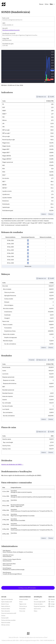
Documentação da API (40, 602)
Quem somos (37, 609)
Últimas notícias (5, 625)
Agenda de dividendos (7, 599)
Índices (3, 616)
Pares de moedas (6, 623)
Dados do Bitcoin (6, 606)
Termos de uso (23, 606)
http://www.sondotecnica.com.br (11, 30)
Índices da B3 (5, 618)
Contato (36, 599)
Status (36, 611)
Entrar (47, 4)
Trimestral (32, 360)
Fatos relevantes (6, 611)
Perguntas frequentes (40, 606)
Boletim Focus (5, 604)
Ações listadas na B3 (7, 602)
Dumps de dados (6, 609)
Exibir (28, 240)
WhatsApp (53, 599)
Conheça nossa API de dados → (28, 588)
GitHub (52, 606)
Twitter (52, 602)
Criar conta (22, 611)
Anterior (44, 214)
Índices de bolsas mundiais (8, 620)
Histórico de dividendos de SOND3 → (12, 464)
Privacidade (22, 609)
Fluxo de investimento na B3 (9, 613)
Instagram (53, 604)
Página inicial (23, 604)
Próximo (51, 214)
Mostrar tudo (28, 266)
